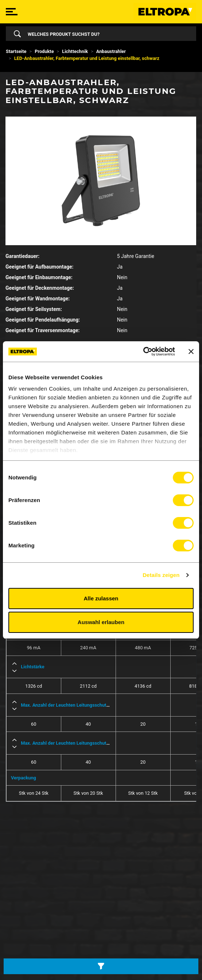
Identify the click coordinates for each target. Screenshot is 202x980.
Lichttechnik (75, 51)
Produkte (44, 51)
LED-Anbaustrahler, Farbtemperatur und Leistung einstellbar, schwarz (87, 58)
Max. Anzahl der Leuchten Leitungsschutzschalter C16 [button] (78, 743)
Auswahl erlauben (101, 622)
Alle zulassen (101, 598)
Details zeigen (161, 575)
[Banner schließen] (191, 352)
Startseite (16, 51)
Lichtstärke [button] (33, 667)
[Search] (107, 34)
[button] (14, 663)
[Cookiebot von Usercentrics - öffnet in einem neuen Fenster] (143, 352)
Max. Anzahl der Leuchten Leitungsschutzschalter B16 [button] (78, 705)
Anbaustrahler (111, 51)
